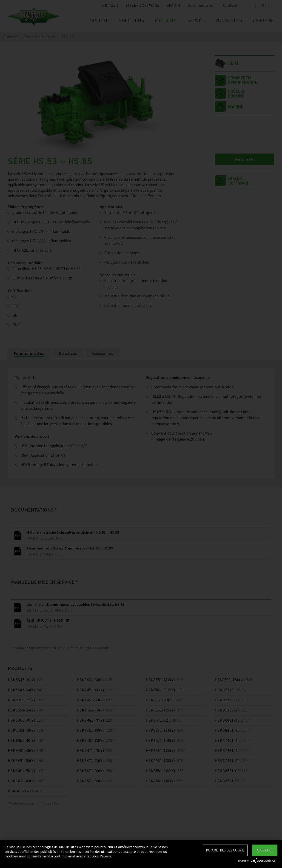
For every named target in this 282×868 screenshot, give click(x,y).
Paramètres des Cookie (225, 850)
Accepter (265, 850)
